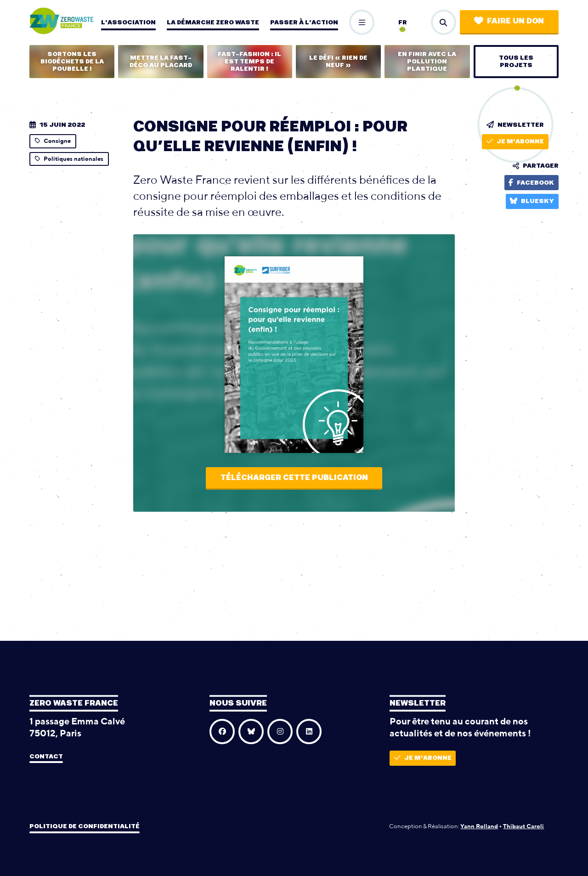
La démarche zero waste (213, 23)
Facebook (531, 183)
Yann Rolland (479, 826)
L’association (128, 23)
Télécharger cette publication (294, 478)
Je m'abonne (515, 141)
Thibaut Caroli (523, 826)
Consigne (53, 141)
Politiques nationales (69, 159)
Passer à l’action (304, 23)
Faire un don (509, 21)
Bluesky (532, 201)
